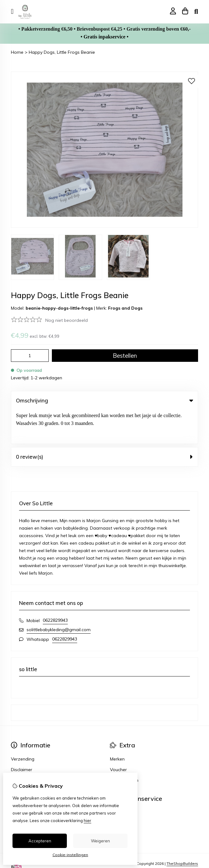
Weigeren (100, 841)
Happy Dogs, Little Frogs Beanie (62, 52)
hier (87, 821)
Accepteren (40, 841)
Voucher (118, 736)
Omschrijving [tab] (104, 400)
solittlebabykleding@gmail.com (59, 596)
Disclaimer (22, 736)
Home (17, 52)
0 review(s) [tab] (104, 423)
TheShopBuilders (182, 830)
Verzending (23, 725)
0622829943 (55, 586)
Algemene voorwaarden (36, 746)
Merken (117, 725)
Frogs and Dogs (125, 308)
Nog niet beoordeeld (67, 320)
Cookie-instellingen (70, 855)
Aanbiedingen (124, 746)
